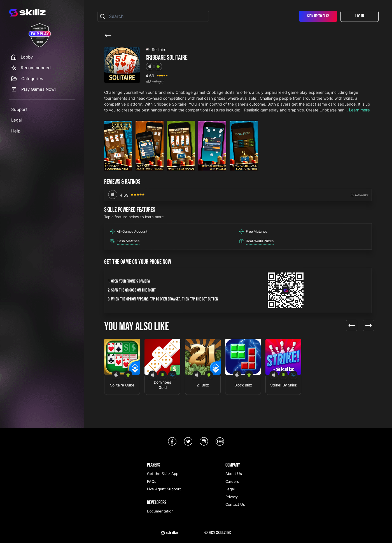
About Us (234, 474)
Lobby (27, 57)
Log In (360, 16)
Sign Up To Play (318, 16)
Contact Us (235, 504)
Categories (32, 79)
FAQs (152, 481)
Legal (17, 120)
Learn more (359, 110)
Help (16, 131)
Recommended (36, 68)
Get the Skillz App (163, 474)
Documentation (160, 511)
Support (19, 109)
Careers (232, 481)
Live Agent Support (164, 489)
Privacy (232, 497)
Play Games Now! (39, 89)
